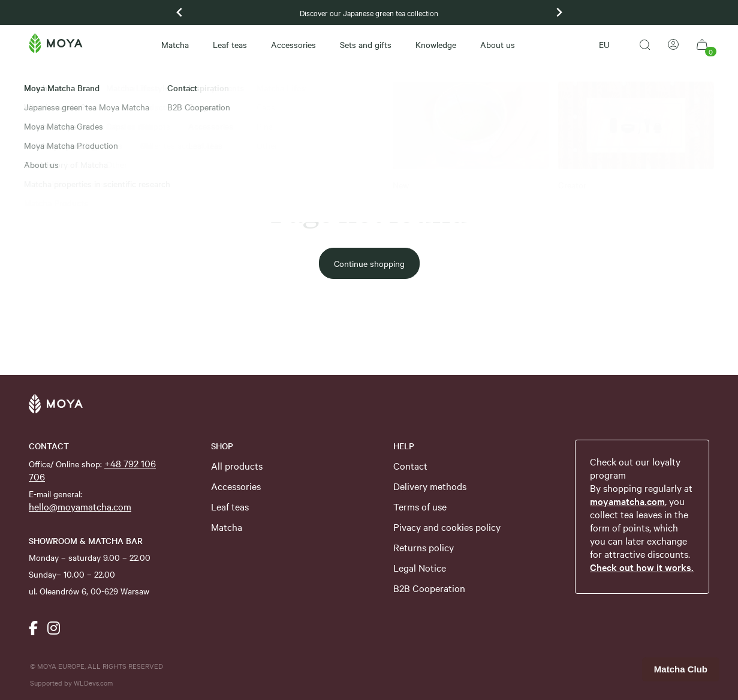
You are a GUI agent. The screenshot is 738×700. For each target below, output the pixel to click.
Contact (410, 465)
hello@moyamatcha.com (80, 506)
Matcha (175, 44)
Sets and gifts (366, 44)
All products (237, 465)
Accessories (293, 44)
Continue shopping (369, 263)
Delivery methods (430, 486)
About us (498, 44)
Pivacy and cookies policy (447, 527)
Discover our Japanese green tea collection (369, 13)
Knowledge (436, 44)
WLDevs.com (93, 683)
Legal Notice (420, 567)
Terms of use (420, 506)
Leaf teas (230, 44)
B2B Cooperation (429, 588)
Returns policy (424, 547)
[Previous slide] (180, 13)
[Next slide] (559, 13)
